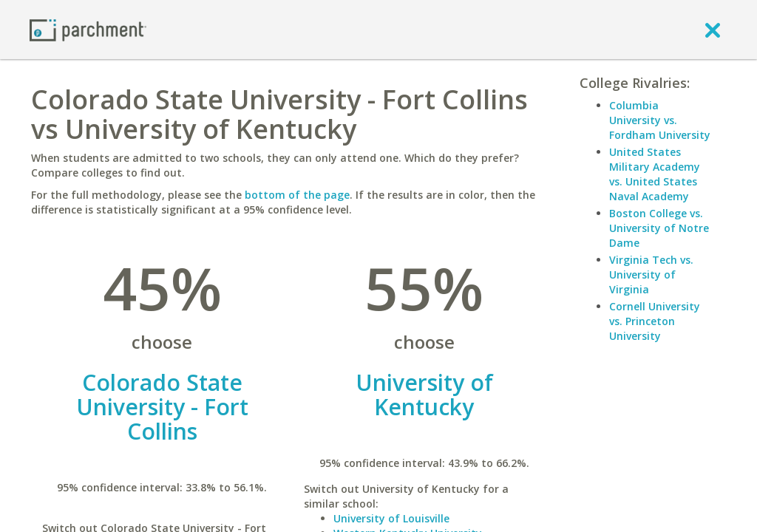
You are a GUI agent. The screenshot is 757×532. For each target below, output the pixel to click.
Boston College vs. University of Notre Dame (659, 228)
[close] (713, 30)
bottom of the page (297, 195)
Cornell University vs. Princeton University (655, 321)
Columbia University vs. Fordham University (660, 120)
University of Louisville (391, 518)
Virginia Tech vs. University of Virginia (651, 274)
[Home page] (88, 29)
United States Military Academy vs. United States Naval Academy (655, 174)
